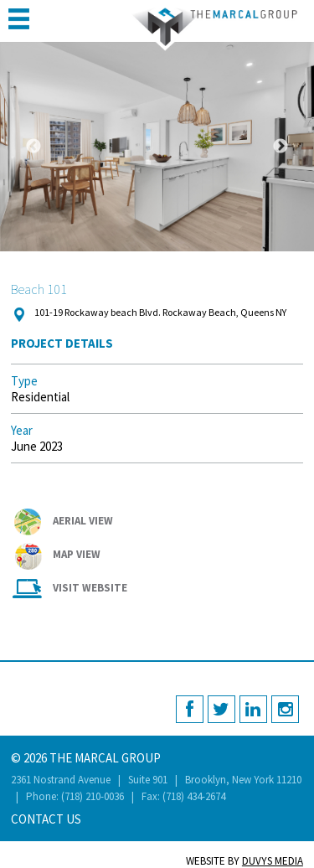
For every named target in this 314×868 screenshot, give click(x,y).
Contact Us (46, 819)
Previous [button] (33, 147)
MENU (19, 19)
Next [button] (281, 147)
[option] (157, 147)
